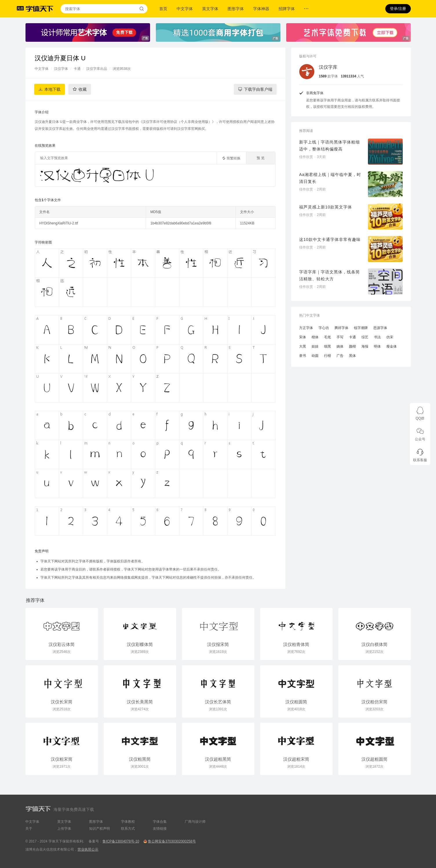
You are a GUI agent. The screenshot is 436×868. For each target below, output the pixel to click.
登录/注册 (398, 9)
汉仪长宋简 (62, 702)
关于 (29, 829)
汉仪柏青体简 (296, 644)
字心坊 (324, 328)
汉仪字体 (61, 69)
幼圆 (315, 356)
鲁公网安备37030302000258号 (172, 841)
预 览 (261, 158)
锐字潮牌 (361, 328)
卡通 (77, 69)
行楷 (328, 356)
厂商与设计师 (195, 822)
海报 (365, 346)
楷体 (315, 337)
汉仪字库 (328, 67)
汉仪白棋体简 (375, 644)
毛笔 (328, 337)
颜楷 (353, 346)
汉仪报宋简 (218, 644)
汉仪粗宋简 (62, 759)
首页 (163, 9)
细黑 (328, 346)
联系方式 (128, 829)
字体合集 (160, 822)
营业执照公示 (88, 849)
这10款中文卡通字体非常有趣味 (330, 239)
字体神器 (261, 9)
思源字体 (380, 328)
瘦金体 (392, 346)
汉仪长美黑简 (140, 702)
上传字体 (64, 829)
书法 (377, 337)
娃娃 (315, 346)
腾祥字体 (342, 328)
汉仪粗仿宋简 (375, 702)
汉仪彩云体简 (62, 644)
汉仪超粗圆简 (375, 759)
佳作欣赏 (306, 157)
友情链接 (160, 829)
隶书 (303, 356)
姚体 (340, 346)
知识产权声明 (100, 829)
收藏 (83, 89)
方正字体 (306, 328)
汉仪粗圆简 (296, 702)
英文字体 (210, 9)
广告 (340, 356)
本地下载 (52, 89)
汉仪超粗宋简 (296, 759)
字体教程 (128, 822)
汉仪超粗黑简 (218, 759)
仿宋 (390, 337)
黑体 (353, 356)
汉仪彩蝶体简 (140, 644)
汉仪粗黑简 (140, 759)
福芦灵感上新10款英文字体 (326, 207)
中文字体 (185, 9)
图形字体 (236, 9)
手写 (340, 337)
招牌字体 (287, 9)
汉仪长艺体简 (218, 702)
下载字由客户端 (258, 89)
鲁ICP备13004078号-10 (121, 841)
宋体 (303, 337)
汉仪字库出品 (97, 69)
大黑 (303, 346)
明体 (377, 346)
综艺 (365, 337)
